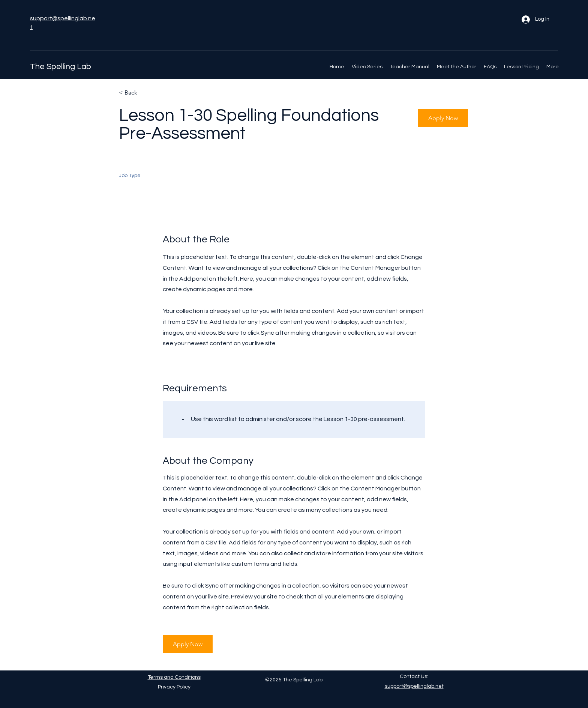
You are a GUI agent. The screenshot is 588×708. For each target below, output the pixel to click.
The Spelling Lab (61, 67)
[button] (443, 118)
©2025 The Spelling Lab (294, 680)
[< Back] (145, 93)
